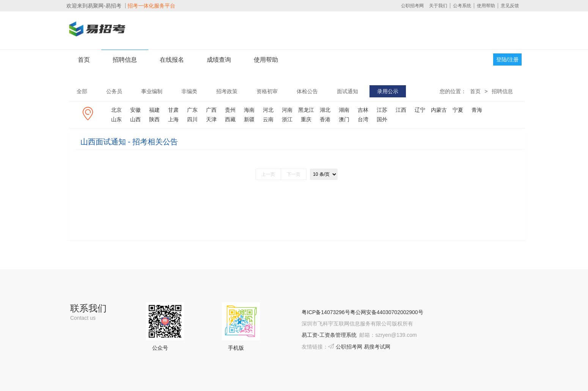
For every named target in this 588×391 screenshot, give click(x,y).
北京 (116, 110)
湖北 (325, 110)
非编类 (189, 91)
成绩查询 (219, 60)
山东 (116, 119)
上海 (173, 119)
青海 (477, 110)
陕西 (154, 119)
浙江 (287, 119)
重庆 (306, 119)
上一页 (268, 174)
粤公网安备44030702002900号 (387, 312)
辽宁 (420, 110)
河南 (287, 110)
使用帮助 (486, 6)
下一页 (294, 174)
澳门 (344, 119)
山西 (135, 119)
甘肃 (173, 110)
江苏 (382, 110)
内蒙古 (439, 110)
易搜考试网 (377, 347)
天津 (211, 119)
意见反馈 (510, 6)
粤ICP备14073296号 (326, 312)
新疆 (249, 119)
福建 (154, 110)
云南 (268, 119)
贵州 (230, 110)
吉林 (363, 110)
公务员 (114, 91)
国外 (382, 119)
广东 (192, 110)
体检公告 (307, 91)
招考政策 (227, 91)
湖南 (344, 110)
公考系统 (462, 6)
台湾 (363, 119)
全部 (82, 91)
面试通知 (347, 91)
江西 (401, 110)
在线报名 (172, 60)
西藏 (230, 119)
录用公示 (388, 91)
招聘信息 (125, 60)
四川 (192, 119)
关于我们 (438, 6)
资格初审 (267, 91)
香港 (325, 119)
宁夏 (458, 110)
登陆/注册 (508, 59)
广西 (211, 110)
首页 (84, 60)
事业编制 (152, 91)
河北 (268, 110)
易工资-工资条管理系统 (329, 335)
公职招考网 (412, 6)
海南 (249, 110)
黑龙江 (306, 110)
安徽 (135, 110)
